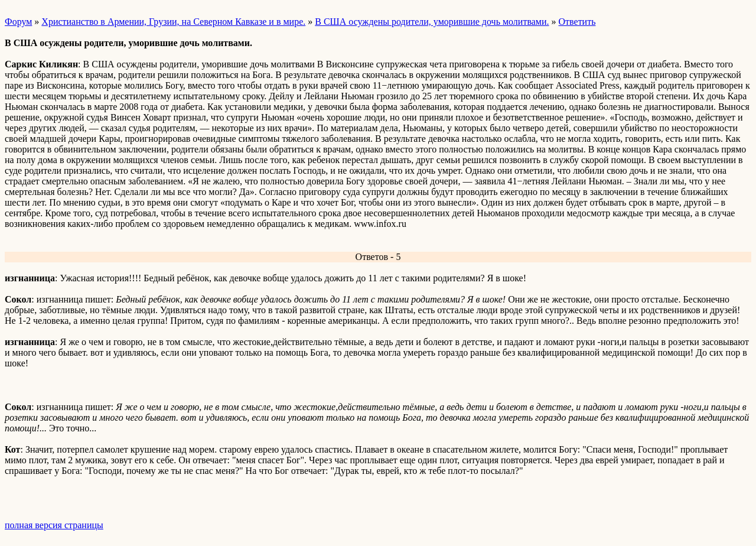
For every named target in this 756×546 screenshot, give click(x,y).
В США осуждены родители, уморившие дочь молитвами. (432, 22)
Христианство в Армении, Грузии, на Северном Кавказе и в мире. (173, 22)
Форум (18, 22)
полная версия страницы (54, 525)
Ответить (577, 22)
